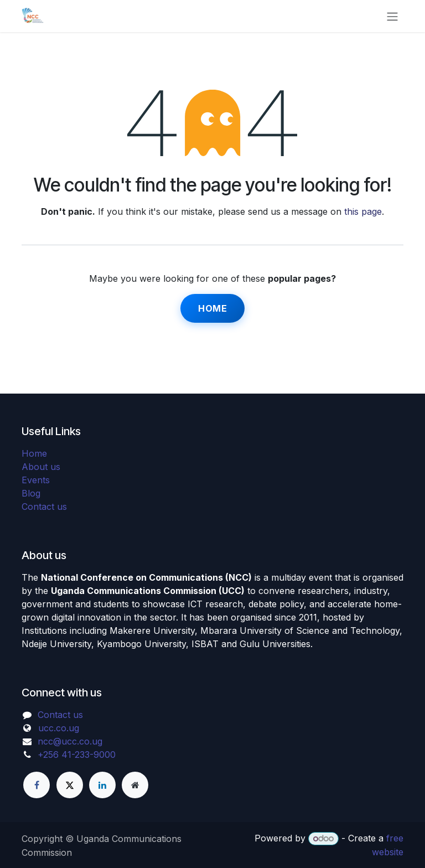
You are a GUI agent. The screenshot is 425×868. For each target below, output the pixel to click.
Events (36, 480)
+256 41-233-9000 (77, 755)
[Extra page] (135, 785)
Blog (31, 493)
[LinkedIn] (102, 785)
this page (363, 211)
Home (212, 308)
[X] (70, 785)
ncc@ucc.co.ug (70, 741)
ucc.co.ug (59, 728)
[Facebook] (37, 785)
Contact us (44, 507)
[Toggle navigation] (392, 16)
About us (41, 467)
